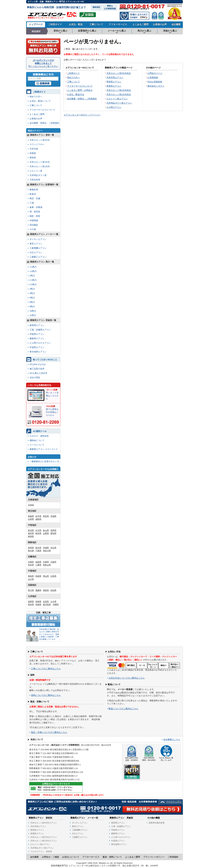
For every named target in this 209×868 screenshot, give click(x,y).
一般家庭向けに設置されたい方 (44, 461)
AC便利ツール (40, 431)
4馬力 (32, 293)
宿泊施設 (34, 225)
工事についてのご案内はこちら (46, 669)
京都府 (31, 562)
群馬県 (31, 548)
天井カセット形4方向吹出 (119, 73)
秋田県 (46, 516)
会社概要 (176, 24)
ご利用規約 (173, 857)
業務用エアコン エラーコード (44, 449)
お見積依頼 (153, 77)
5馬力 (32, 298)
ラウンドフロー (37, 144)
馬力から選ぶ (144, 31)
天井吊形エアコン (115, 77)
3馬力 (32, 289)
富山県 (46, 530)
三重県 (38, 565)
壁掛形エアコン (114, 82)
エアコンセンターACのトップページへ (82, 115)
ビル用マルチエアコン (40, 343)
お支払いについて (71, 857)
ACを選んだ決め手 (38, 373)
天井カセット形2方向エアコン (44, 837)
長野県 (53, 530)
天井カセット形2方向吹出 (119, 90)
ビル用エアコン (114, 107)
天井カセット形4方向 (40, 140)
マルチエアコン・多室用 (41, 852)
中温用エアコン (37, 347)
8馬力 (32, 307)
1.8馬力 (33, 271)
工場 (32, 203)
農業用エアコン (37, 338)
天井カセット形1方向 (40, 166)
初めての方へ (73, 77)
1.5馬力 (33, 267)
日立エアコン (36, 252)
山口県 (31, 579)
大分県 (53, 602)
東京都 (31, 551)
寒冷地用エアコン (38, 352)
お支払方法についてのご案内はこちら (127, 678)
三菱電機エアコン (38, 248)
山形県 (31, 519)
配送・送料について (112, 857)
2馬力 (32, 276)
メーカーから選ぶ (117, 31)
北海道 (31, 505)
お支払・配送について (40, 101)
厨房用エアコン (37, 325)
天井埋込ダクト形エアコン (119, 103)
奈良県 (31, 565)
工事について (96, 24)
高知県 (53, 590)
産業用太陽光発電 (157, 823)
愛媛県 (38, 590)
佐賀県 (46, 602)
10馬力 (33, 311)
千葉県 (38, 551)
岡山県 (46, 576)
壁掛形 (33, 158)
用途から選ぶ (170, 31)
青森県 (31, 516)
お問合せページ (155, 73)
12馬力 (33, 315)
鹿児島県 (47, 605)
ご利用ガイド (55, 24)
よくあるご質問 (140, 24)
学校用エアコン (37, 334)
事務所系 (34, 190)
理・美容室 (35, 212)
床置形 (33, 153)
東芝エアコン (36, 244)
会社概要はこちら (172, 739)
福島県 (38, 519)
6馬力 (32, 302)
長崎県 (38, 602)
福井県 (31, 533)
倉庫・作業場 (36, 207)
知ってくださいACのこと (45, 360)
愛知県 (53, 533)
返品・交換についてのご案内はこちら (49, 732)
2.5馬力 (33, 284)
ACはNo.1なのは (38, 364)
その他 (33, 229)
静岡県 (31, 536)
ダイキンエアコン (38, 239)
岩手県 (38, 516)
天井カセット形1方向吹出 (119, 94)
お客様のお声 (160, 24)
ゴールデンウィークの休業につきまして (43, 63)
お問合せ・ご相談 (50, 857)
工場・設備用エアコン (40, 330)
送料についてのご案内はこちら (46, 695)
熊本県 (31, 605)
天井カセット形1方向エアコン (44, 841)
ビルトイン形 (36, 171)
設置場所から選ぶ (87, 31)
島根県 (38, 576)
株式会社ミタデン (156, 86)
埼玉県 (53, 548)
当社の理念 (35, 378)
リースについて (37, 445)
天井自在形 (35, 180)
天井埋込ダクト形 (38, 175)
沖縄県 (56, 605)
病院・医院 (35, 216)
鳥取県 (31, 576)
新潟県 (31, 530)
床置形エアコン (114, 86)
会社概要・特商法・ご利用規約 (82, 99)
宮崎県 (38, 605)
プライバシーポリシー (154, 857)
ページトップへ (174, 802)
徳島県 (46, 590)
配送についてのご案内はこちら (123, 709)
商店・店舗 (35, 198)
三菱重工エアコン (38, 257)
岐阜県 (38, 533)
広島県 (53, 576)
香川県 (31, 590)
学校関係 (34, 220)
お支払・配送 (76, 24)
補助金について (37, 440)
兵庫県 (46, 562)
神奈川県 (47, 551)
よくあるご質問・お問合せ (80, 90)
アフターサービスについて (80, 86)
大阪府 (53, 562)
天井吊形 (34, 149)
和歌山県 (47, 565)
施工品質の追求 (37, 369)
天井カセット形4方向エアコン (44, 823)
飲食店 (33, 194)
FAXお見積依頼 (155, 82)
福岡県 (31, 602)
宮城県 (53, 516)
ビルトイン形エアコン (117, 99)
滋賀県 (38, 562)
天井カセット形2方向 (40, 162)
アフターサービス (118, 24)
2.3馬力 (33, 280)
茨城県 (46, 548)
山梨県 (46, 533)
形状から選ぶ (60, 31)
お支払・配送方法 (76, 94)
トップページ (36, 24)
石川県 (38, 530)
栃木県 (38, 548)
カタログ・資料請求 (39, 436)
